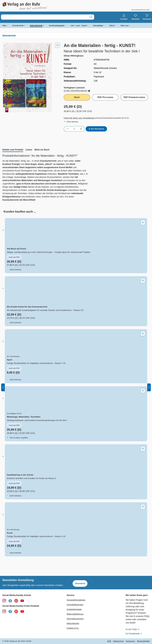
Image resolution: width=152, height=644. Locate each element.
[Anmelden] (124, 17)
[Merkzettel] (135, 17)
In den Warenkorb (96, 129)
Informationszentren (75, 619)
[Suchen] (91, 17)
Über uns (124, 25)
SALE (112, 25)
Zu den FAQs (132, 629)
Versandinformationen (76, 600)
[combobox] (44, 17)
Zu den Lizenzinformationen (77, 91)
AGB (109, 641)
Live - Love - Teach (79, 25)
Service (71, 595)
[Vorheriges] (3, 387)
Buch (77, 97)
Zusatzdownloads (74, 609)
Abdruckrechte (73, 623)
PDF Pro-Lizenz (105, 97)
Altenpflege (98, 25)
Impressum (130, 641)
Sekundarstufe (36, 25)
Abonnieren (80, 583)
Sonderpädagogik (57, 25)
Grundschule (18, 25)
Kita (4, 25)
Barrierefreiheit (143, 641)
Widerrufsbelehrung (75, 614)
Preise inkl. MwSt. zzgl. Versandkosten (79, 118)
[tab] (13, 150)
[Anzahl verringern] (67, 129)
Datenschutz (118, 641)
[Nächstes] (149, 387)
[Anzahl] (74, 129)
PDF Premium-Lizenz (134, 97)
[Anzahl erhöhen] (81, 129)
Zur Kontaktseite (134, 634)
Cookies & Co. (73, 628)
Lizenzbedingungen (75, 605)
